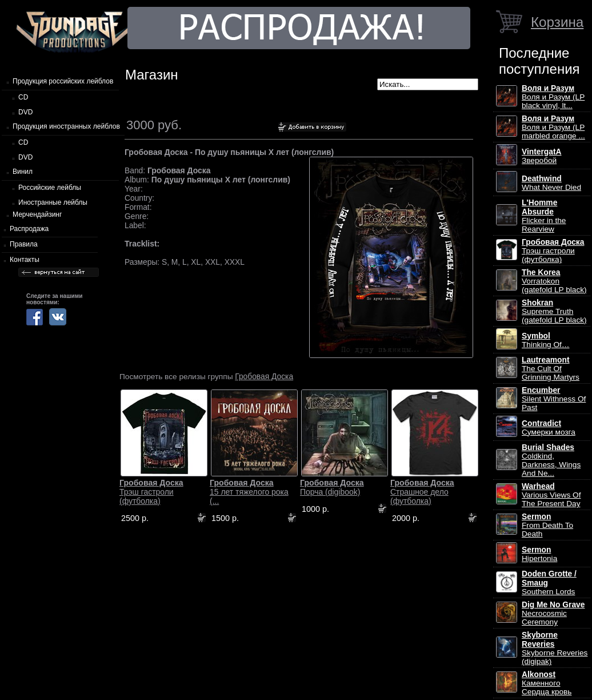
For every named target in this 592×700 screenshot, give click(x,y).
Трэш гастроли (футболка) (151, 492)
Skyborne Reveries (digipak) (555, 648)
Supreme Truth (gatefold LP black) (554, 311)
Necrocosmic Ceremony (553, 613)
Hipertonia (539, 554)
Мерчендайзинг (37, 214)
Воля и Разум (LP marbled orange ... (553, 127)
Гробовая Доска (264, 376)
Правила (24, 244)
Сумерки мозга (549, 428)
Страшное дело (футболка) (422, 492)
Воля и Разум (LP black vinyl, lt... (553, 97)
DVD (25, 112)
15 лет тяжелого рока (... (249, 492)
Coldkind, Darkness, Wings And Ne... (551, 460)
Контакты (25, 260)
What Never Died (551, 183)
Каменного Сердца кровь (547, 683)
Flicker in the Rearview (544, 216)
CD (23, 97)
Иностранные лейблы (53, 202)
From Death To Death (547, 525)
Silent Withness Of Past (554, 399)
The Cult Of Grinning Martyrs (551, 369)
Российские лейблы (50, 188)
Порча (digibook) (332, 487)
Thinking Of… (546, 340)
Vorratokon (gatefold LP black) (554, 281)
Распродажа (29, 229)
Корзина (557, 22)
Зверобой (542, 156)
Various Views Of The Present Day (551, 495)
